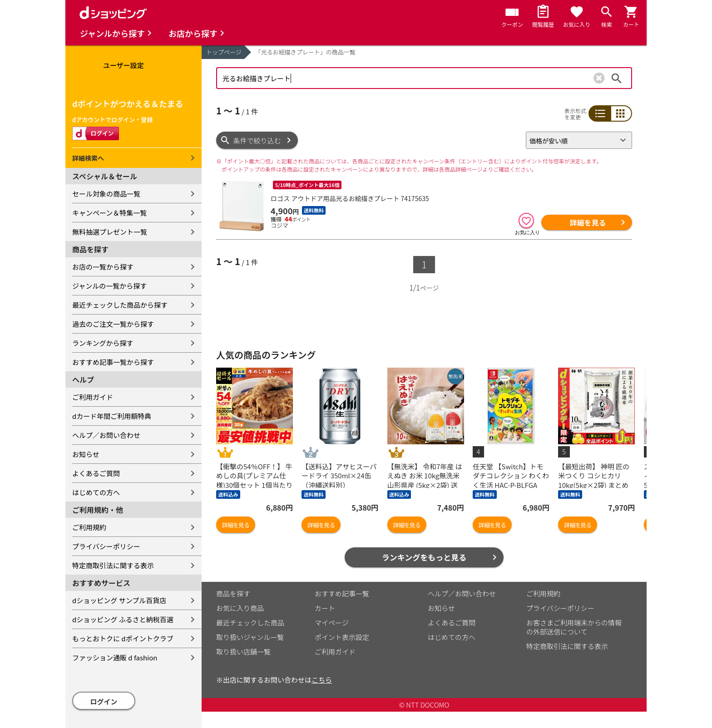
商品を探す (233, 593)
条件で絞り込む (257, 140)
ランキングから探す (103, 343)
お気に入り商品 (240, 608)
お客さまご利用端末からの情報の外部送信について (574, 627)
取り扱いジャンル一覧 (250, 637)
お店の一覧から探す (103, 267)
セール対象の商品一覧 (106, 194)
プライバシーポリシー (106, 546)
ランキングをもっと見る (424, 557)
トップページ (224, 52)
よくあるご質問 (96, 473)
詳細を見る (588, 222)
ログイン (104, 701)
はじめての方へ (96, 492)
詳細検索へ (88, 158)
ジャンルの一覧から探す (109, 286)
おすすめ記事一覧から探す (113, 362)
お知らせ (86, 454)
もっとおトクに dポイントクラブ (123, 638)
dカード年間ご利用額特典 (112, 416)
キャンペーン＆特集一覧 (109, 213)
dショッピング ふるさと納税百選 (123, 619)
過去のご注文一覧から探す (113, 324)
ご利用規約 (89, 527)
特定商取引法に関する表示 (113, 565)
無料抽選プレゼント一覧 (110, 232)
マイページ (332, 622)
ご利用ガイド (93, 397)
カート (325, 608)
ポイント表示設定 (342, 637)
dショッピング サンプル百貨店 (119, 600)
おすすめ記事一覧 (342, 593)
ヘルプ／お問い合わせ (106, 435)
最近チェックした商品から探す (120, 305)
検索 (617, 78)
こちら (322, 680)
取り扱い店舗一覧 (243, 652)
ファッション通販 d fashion (115, 657)
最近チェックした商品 (250, 622)
